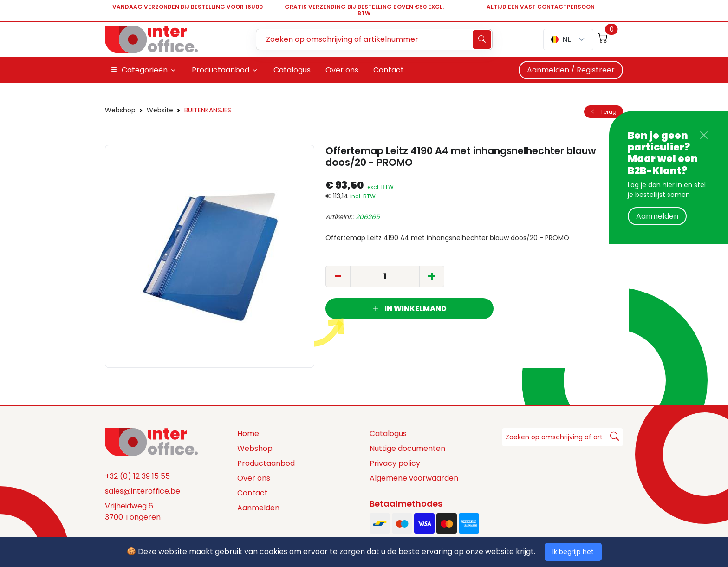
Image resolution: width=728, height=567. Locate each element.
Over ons (254, 478)
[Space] (151, 442)
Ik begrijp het (573, 552)
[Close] (704, 135)
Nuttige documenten (407, 448)
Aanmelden (657, 216)
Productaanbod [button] (221, 70)
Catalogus (388, 433)
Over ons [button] (342, 70)
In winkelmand (409, 309)
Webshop (120, 110)
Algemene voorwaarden (414, 478)
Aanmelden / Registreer (571, 70)
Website (160, 110)
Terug (604, 112)
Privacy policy (395, 463)
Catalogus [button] (292, 70)
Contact (253, 493)
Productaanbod (266, 463)
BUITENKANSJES (208, 110)
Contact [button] (389, 70)
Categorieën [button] (139, 70)
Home (248, 433)
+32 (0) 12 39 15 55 (137, 476)
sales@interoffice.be (143, 491)
